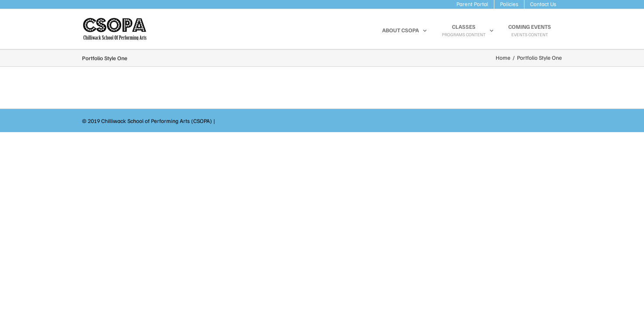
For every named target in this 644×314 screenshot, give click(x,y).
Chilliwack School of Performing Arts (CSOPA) (157, 121)
